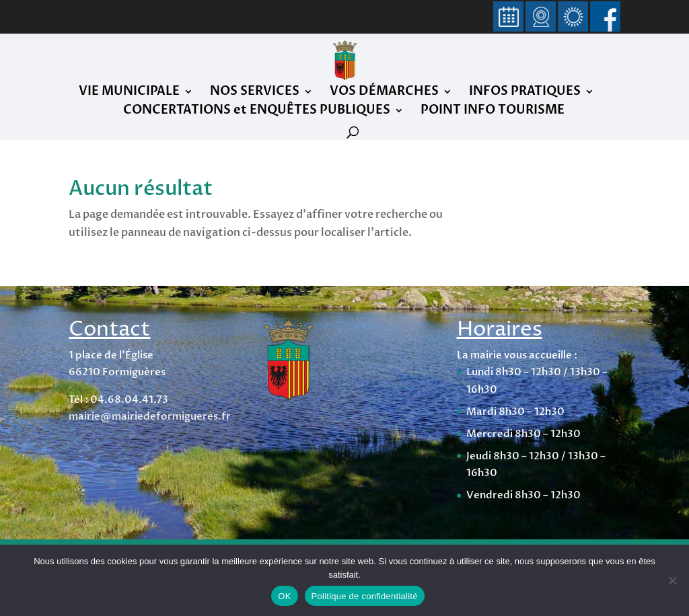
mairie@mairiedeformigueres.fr (150, 416)
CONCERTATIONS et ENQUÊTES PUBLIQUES (257, 112)
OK (284, 596)
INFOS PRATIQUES (525, 93)
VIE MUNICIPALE (129, 93)
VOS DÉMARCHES (384, 93)
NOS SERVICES (255, 93)
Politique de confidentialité (365, 596)
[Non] (672, 580)
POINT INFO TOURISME (493, 112)
